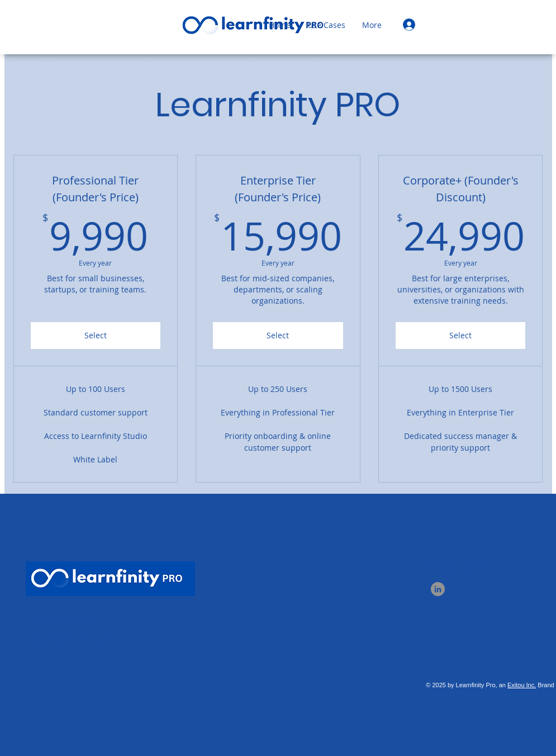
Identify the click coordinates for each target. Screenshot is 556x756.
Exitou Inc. (522, 685)
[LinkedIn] (438, 589)
